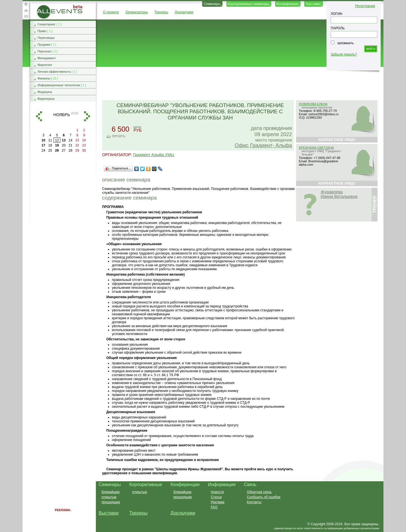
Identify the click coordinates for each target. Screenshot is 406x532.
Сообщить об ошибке (263, 497)
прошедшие (111, 502)
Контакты (254, 502)
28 (70, 150)
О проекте (111, 12)
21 (70, 145)
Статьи (216, 497)
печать (119, 136)
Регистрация (365, 6)
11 (50, 140)
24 (43, 150)
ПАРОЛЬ (338, 28)
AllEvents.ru (46, 7)
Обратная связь (26, 16)
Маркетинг (45, 65)
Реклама (217, 502)
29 (77, 150)
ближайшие (111, 492)
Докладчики (184, 12)
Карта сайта (26, 10)
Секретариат (47, 24)
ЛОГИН (337, 14)
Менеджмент (47, 58)
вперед (87, 116)
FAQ (214, 507)
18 (50, 145)
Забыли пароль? (344, 54)
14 (70, 140)
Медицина (45, 92)
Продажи (44, 45)
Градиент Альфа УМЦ (154, 155)
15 (77, 140)
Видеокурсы (46, 99)
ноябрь (62, 115)
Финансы (44, 78)
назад (39, 116)
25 (50, 150)
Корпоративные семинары (249, 4)
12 (57, 140)
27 (64, 150)
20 (64, 145)
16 (84, 140)
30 (84, 150)
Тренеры (161, 12)
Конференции (287, 4)
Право (42, 31)
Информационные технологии (59, 85)
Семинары (212, 4)
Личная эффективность (54, 72)
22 (77, 145)
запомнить (346, 43)
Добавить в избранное (26, 4)
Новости (217, 492)
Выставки (313, 4)
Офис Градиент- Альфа (263, 145)
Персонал (45, 51)
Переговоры (46, 38)
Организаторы (137, 12)
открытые (109, 497)
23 (84, 145)
